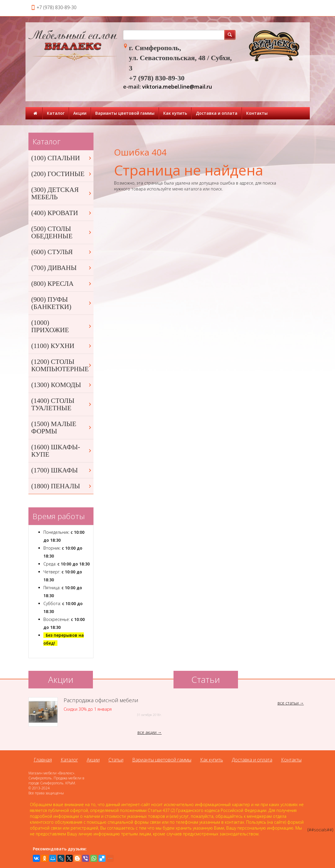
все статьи (288, 703)
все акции (147, 732)
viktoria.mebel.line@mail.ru (177, 87)
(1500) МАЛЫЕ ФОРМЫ (62, 428)
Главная (43, 760)
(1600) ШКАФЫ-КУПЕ (62, 451)
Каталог (56, 113)
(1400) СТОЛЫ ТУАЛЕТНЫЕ (62, 404)
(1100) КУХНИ (62, 346)
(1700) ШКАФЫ (62, 470)
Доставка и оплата (217, 113)
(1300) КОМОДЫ (62, 385)
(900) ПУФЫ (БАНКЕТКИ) (62, 303)
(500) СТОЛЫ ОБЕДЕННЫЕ (62, 232)
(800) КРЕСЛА (62, 284)
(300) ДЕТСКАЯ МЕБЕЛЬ (62, 193)
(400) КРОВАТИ (62, 213)
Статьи (116, 760)
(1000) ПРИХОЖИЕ (62, 326)
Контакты (257, 113)
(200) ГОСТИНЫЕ (62, 174)
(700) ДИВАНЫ (62, 268)
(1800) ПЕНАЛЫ (62, 486)
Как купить (175, 113)
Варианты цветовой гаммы (125, 113)
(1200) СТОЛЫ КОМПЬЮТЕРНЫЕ (62, 365)
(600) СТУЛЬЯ (62, 252)
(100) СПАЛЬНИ (62, 158)
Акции (80, 113)
